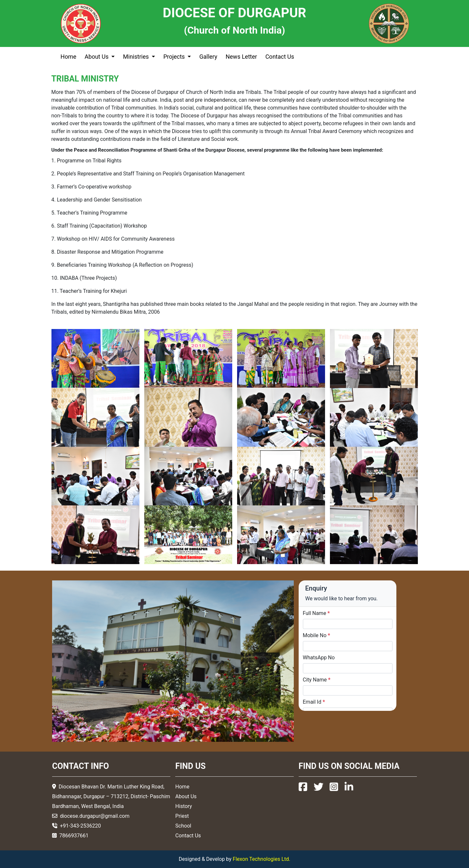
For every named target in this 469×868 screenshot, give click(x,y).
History (184, 806)
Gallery (208, 57)
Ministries (137, 57)
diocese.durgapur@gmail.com (95, 816)
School (183, 826)
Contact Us (280, 57)
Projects (175, 57)
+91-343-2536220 (80, 826)
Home (68, 57)
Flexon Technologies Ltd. (262, 859)
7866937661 (74, 836)
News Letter (241, 57)
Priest (182, 816)
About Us (97, 57)
